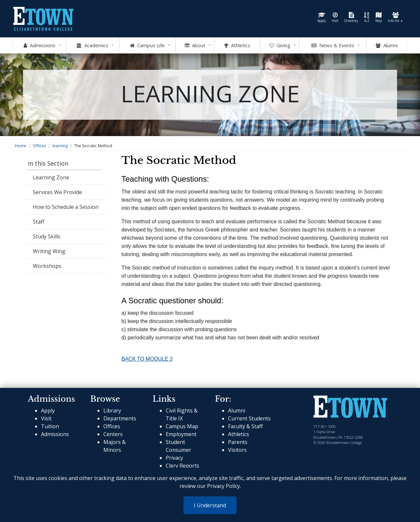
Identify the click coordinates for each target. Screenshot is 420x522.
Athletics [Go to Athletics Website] (237, 46)
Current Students (249, 418)
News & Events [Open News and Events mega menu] (333, 46)
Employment (181, 434)
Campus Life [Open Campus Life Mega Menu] (147, 46)
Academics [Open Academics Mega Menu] (92, 46)
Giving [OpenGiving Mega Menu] (280, 46)
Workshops (47, 266)
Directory (351, 18)
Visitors (237, 450)
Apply (322, 18)
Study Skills (47, 236)
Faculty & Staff (245, 426)
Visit (335, 18)
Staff (39, 222)
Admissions (55, 434)
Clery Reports (182, 466)
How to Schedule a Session (66, 207)
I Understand (210, 505)
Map (379, 18)
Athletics (239, 434)
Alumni (387, 46)
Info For (395, 18)
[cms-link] (350, 408)
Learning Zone (51, 177)
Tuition (50, 426)
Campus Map (182, 426)
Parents (238, 442)
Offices (39, 146)
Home (21, 146)
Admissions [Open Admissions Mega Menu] (40, 46)
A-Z (367, 18)
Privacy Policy (223, 486)
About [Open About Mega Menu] (195, 46)
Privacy (174, 458)
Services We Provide (57, 192)
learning (60, 146)
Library (112, 411)
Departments (120, 418)
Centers (113, 434)
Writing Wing (49, 251)
